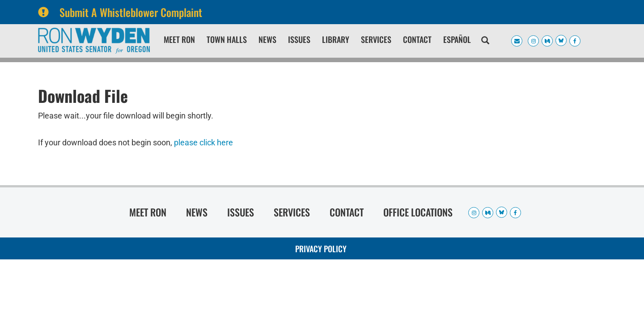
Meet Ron (179, 39)
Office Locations (418, 212)
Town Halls (227, 39)
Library (336, 39)
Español (457, 39)
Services (376, 39)
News (267, 39)
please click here (203, 142)
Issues (299, 39)
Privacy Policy (321, 249)
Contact (417, 39)
